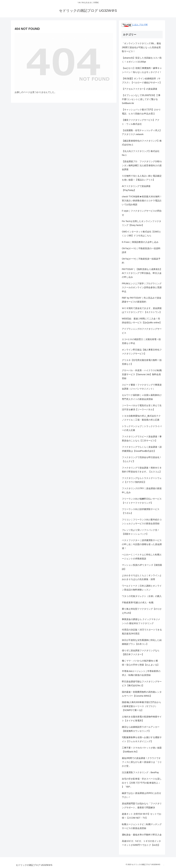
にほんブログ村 (135, 25)
